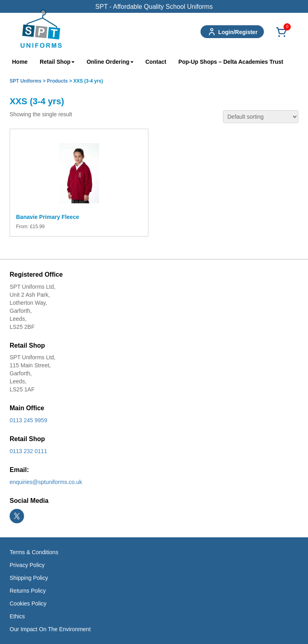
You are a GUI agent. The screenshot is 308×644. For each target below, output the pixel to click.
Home (20, 62)
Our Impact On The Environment (50, 629)
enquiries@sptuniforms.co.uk (46, 482)
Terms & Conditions (34, 552)
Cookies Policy (28, 603)
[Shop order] (261, 117)
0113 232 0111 (28, 451)
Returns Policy (28, 591)
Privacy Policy (27, 565)
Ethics (17, 616)
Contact (156, 62)
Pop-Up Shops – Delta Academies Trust (231, 62)
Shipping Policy (29, 578)
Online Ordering (110, 62)
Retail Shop (57, 62)
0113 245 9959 (28, 420)
